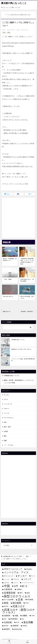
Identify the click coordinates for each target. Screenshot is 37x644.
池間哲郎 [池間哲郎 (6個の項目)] (7, 616)
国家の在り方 (7, 312)
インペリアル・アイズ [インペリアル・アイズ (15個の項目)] (16, 572)
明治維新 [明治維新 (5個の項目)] (30, 600)
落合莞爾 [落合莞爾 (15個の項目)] (28, 622)
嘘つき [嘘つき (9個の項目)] (25, 586)
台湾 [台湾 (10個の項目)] (16, 586)
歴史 (9, 33)
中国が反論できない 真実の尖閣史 (27, 280)
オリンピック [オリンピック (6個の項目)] (9, 576)
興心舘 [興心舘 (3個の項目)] (18, 622)
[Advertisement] (18, 217)
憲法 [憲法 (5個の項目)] (21, 593)
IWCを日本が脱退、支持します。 (27, 297)
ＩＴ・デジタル (9, 445)
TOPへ (28, 642)
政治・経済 (7, 427)
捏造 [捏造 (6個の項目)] (28, 593)
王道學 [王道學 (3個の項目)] (33, 616)
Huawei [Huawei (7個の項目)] (29, 569)
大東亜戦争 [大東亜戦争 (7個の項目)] (8, 589)
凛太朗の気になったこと (14, 3)
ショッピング (8, 404)
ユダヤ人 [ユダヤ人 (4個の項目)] (7, 583)
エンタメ (7, 395)
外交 (4, 33)
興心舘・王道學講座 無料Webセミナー (10, 260)
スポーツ (7, 409)
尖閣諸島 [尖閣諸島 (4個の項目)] (19, 589)
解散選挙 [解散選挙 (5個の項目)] (7, 629)
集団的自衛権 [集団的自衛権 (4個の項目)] (18, 629)
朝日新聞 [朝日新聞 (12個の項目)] (17, 603)
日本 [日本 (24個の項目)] (20, 600)
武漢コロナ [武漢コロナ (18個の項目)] (19, 606)
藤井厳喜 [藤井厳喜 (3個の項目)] (6, 626)
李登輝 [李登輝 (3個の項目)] (27, 603)
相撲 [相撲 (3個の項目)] (5, 619)
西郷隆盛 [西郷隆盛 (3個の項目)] (25, 626)
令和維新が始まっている (18, 340)
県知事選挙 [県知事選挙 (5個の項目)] (14, 619)
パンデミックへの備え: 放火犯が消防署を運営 (23, 360)
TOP (12, 556)
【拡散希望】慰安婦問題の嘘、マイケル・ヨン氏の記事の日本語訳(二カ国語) (27, 261)
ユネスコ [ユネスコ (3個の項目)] (15, 583)
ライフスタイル (9, 418)
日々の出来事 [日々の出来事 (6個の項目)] (9, 600)
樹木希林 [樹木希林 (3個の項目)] (6, 606)
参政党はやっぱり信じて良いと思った (21, 349)
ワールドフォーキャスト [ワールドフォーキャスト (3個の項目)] (28, 583)
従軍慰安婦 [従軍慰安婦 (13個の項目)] (10, 593)
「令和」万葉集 (7, 279)
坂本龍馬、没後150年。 (27, 312)
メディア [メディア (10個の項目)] (27, 579)
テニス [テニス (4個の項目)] (33, 576)
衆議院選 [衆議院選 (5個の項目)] (15, 626)
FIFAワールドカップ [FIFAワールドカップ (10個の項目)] (13, 569)
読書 (5, 441)
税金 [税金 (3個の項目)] (23, 619)
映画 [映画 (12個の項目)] (6, 603)
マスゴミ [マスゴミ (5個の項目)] (16, 579)
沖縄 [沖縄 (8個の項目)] (16, 616)
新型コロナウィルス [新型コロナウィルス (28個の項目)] (17, 596)
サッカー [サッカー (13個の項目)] (22, 576)
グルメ (6, 399)
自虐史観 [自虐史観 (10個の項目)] (8, 622)
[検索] (18, 327)
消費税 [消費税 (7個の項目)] (25, 616)
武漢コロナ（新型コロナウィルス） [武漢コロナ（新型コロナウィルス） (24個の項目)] (19, 611)
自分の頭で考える (8, 296)
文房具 (6, 431)
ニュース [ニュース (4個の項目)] (7, 579)
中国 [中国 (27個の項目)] (7, 586)
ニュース (7, 413)
